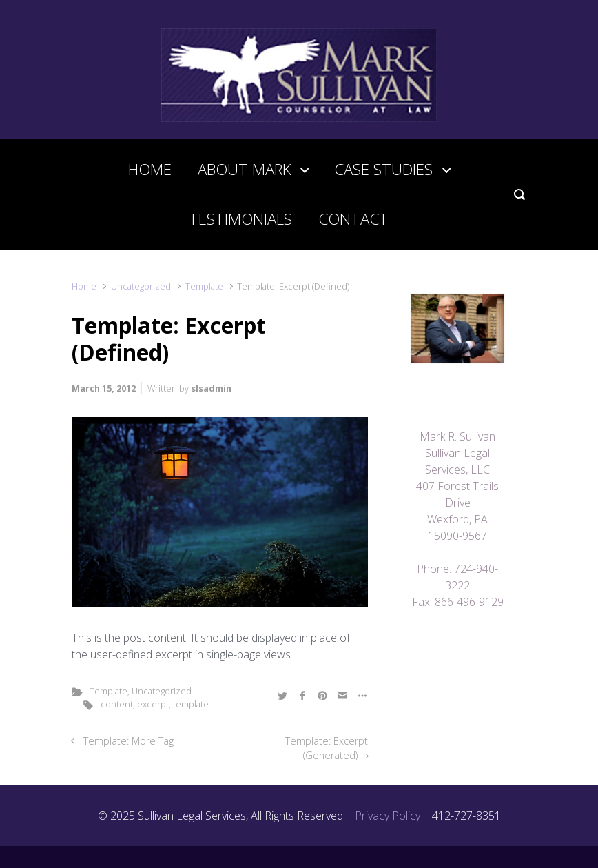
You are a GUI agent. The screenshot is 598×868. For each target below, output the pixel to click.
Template (204, 286)
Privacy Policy (388, 816)
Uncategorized (141, 286)
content (117, 704)
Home (84, 286)
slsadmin (211, 388)
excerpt (153, 704)
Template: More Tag (128, 741)
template (191, 704)
